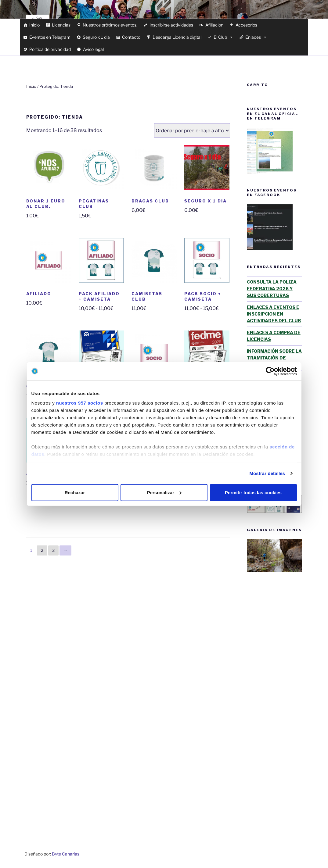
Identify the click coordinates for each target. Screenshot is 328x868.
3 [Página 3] (53, 550)
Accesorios (246, 25)
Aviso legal (93, 49)
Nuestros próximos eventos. (110, 25)
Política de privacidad (50, 49)
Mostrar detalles (267, 473)
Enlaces (256, 37)
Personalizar (164, 492)
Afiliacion (214, 25)
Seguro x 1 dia (96, 37)
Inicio (34, 25)
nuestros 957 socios (80, 403)
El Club (223, 37)
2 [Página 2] (42, 550)
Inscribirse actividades (171, 25)
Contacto (131, 37)
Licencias (61, 25)
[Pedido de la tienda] (192, 130)
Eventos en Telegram (50, 37)
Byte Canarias (66, 854)
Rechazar (75, 492)
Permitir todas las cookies (253, 492)
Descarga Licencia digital (177, 37)
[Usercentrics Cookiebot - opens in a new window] (270, 371)
